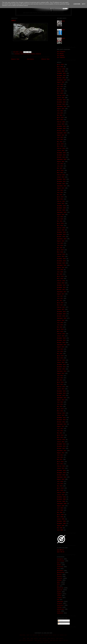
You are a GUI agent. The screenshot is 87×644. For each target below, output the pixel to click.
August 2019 (61, 241)
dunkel (59, 565)
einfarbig (17, 54)
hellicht (60, 578)
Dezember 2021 (61, 179)
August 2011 (61, 453)
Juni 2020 (60, 219)
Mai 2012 (60, 433)
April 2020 (60, 223)
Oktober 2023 (61, 131)
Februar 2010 (61, 493)
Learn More (77, 4)
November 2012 (61, 420)
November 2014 (61, 367)
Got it (84, 4)
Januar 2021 (61, 204)
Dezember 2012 (61, 418)
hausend (59, 576)
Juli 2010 (60, 482)
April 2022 (60, 170)
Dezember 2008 (61, 521)
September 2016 (62, 318)
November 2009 (61, 499)
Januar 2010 (61, 495)
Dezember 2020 (61, 206)
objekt (59, 592)
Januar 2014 (61, 389)
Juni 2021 (60, 193)
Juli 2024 (60, 111)
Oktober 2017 (61, 290)
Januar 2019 (61, 256)
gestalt (59, 574)
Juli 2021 (60, 190)
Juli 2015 (60, 349)
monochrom (60, 588)
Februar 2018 (61, 281)
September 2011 (62, 451)
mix (58, 586)
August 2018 (61, 268)
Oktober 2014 (61, 369)
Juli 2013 (60, 402)
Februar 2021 (61, 201)
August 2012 (61, 426)
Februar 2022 (61, 175)
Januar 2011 (61, 468)
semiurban (60, 602)
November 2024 (61, 102)
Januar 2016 (61, 336)
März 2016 (60, 332)
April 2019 (60, 250)
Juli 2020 (60, 217)
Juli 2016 (60, 323)
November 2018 (61, 261)
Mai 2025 (60, 89)
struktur (38, 54)
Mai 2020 (60, 221)
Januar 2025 (61, 98)
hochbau (59, 580)
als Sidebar (61, 55)
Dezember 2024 (61, 100)
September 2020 (62, 212)
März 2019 (60, 252)
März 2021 (60, 199)
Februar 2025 (61, 95)
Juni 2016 (60, 325)
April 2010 (60, 488)
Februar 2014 (61, 387)
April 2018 (60, 276)
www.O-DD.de (61, 552)
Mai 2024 (60, 115)
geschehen (60, 571)
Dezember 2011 (61, 444)
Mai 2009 (60, 512)
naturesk (27, 54)
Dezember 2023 (61, 126)
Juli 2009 (60, 508)
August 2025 (61, 82)
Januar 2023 (61, 151)
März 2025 (60, 93)
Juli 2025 (60, 84)
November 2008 (61, 523)
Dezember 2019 (61, 232)
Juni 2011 (60, 457)
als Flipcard (61, 52)
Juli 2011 (60, 455)
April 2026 (60, 65)
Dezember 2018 (61, 259)
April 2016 (60, 329)
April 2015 (60, 356)
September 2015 (62, 345)
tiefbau (59, 607)
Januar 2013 (61, 415)
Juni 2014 (60, 378)
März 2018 (60, 279)
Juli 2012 (60, 429)
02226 (63, 38)
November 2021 (61, 181)
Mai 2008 (60, 528)
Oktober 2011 (61, 448)
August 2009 (61, 506)
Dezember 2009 (61, 497)
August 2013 (61, 400)
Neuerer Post (15, 59)
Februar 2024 (61, 122)
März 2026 (60, 67)
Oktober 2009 (61, 501)
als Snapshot (61, 57)
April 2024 (60, 117)
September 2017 (62, 292)
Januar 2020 (61, 230)
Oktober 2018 (61, 263)
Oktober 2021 (61, 184)
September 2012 (62, 424)
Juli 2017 (60, 296)
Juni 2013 (60, 404)
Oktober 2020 (61, 210)
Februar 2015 (61, 360)
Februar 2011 (61, 466)
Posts (61, 621)
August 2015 (61, 347)
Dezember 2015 (61, 338)
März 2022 (60, 173)
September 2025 (62, 80)
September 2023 (62, 133)
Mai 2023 (60, 142)
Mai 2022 (60, 168)
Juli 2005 (60, 530)
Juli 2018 (60, 270)
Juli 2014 (60, 376)
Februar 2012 (61, 440)
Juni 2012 (60, 431)
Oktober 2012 (61, 422)
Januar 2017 (61, 309)
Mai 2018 (60, 274)
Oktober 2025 (61, 78)
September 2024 (62, 106)
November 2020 (61, 208)
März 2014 (60, 384)
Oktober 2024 (61, 104)
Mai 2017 (60, 301)
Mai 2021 (60, 195)
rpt (58, 600)
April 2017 (60, 303)
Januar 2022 (61, 177)
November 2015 (61, 340)
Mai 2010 (60, 486)
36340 (63, 30)
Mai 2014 (60, 380)
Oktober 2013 (61, 395)
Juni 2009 (60, 510)
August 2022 (61, 162)
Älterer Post (45, 59)
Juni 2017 (60, 298)
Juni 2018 (60, 272)
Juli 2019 (60, 243)
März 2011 (60, 464)
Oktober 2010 (61, 475)
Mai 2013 (60, 407)
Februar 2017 (61, 307)
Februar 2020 (61, 228)
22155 (63, 21)
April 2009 (60, 515)
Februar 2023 (61, 148)
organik (33, 54)
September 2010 (62, 477)
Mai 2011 (60, 459)
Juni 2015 (60, 351)
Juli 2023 (60, 137)
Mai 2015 (60, 354)
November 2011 (61, 446)
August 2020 (61, 215)
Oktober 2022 (61, 157)
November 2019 (61, 234)
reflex (59, 596)
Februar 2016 (61, 334)
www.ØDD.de (60, 550)
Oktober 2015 (61, 343)
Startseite (30, 59)
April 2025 (60, 91)
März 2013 (60, 411)
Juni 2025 (60, 87)
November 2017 (61, 287)
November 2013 (61, 393)
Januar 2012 (61, 442)
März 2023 (60, 146)
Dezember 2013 (61, 391)
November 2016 (61, 314)
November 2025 (61, 76)
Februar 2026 (61, 69)
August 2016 (61, 320)
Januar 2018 (61, 283)
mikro (22, 54)
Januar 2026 (61, 71)
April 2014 (60, 382)
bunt (58, 563)
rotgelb (59, 598)
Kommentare (62, 624)
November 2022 (61, 155)
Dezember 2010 (61, 471)
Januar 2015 (61, 362)
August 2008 (61, 526)
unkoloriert (61, 609)
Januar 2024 (61, 124)
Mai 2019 (60, 248)
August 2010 (61, 479)
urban (59, 611)
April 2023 (60, 144)
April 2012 (60, 435)
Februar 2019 (61, 254)
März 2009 (60, 517)
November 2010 (61, 473)
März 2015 (60, 358)
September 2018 (62, 265)
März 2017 (60, 305)
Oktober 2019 (61, 237)
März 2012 (60, 437)
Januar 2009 (61, 519)
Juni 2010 (60, 484)
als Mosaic (60, 54)
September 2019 (62, 239)
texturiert (60, 605)
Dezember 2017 (61, 285)
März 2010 (60, 490)
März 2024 (60, 120)
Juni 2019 (60, 245)
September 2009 (62, 504)
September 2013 (62, 398)
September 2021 (62, 186)
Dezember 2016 (61, 312)
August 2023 (61, 135)
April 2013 (60, 409)
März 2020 (60, 226)
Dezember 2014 (61, 365)
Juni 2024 (60, 113)
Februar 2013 (61, 413)
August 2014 (61, 373)
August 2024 (61, 109)
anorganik (60, 559)
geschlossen (61, 573)
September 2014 (62, 371)
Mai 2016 (60, 327)
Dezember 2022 (61, 153)
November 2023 (61, 129)
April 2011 (60, 462)
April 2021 (60, 197)
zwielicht (60, 613)
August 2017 (61, 294)
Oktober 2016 (61, 316)
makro (59, 582)
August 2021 (61, 188)
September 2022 (62, 159)
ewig (58, 569)
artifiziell (61, 561)
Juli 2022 (60, 164)
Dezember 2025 (61, 73)
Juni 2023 (60, 140)
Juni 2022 (60, 166)
